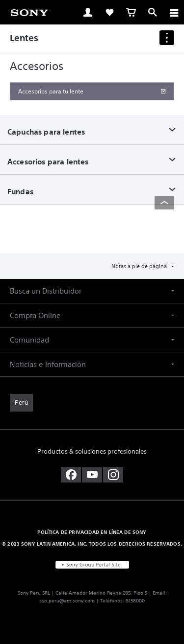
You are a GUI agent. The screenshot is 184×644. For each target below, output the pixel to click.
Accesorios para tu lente (51, 91)
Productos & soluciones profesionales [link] (92, 451)
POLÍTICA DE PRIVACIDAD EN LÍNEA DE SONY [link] (92, 532)
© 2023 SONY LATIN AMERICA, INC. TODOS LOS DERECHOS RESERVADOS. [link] (92, 544)
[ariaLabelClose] (174, 12)
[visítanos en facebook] (71, 475)
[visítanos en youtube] (92, 475)
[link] (29, 12)
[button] (92, 291)
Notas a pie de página (140, 266)
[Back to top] (164, 203)
